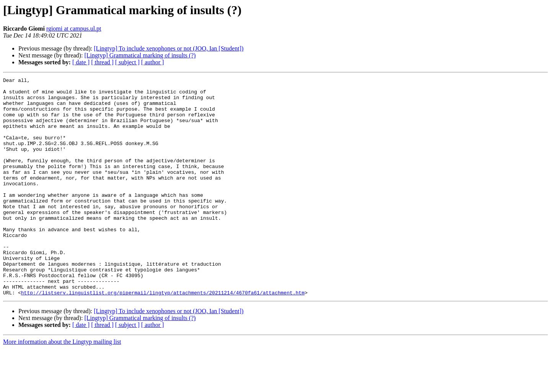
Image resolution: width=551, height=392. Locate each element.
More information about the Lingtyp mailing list (62, 385)
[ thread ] (102, 62)
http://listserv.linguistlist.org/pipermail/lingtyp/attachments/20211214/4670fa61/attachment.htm (163, 336)
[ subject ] (127, 62)
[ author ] (153, 62)
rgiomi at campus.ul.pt (74, 29)
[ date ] (81, 62)
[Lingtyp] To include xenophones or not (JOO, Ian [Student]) (169, 48)
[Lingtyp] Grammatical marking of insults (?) (140, 55)
